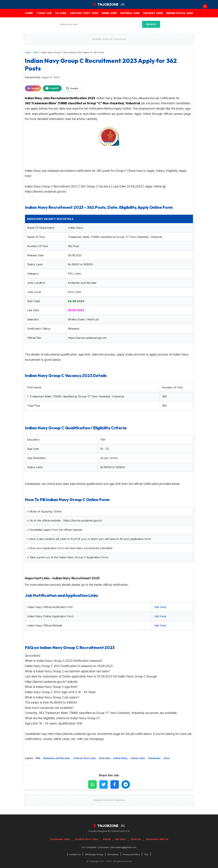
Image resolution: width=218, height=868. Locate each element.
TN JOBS (61, 13)
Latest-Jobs (138, 758)
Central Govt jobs (84, 13)
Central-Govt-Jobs (85, 758)
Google (72, 88)
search (151, 24)
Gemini (33, 88)
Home (29, 13)
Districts (136, 839)
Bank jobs (109, 13)
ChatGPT (52, 88)
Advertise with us (157, 839)
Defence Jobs (130, 13)
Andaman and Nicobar (57, 758)
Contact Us (75, 854)
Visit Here (160, 607)
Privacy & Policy (131, 854)
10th (38, 758)
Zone (167, 758)
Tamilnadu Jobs (60, 839)
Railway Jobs (153, 13)
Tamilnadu (154, 758)
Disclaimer (113, 854)
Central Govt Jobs (87, 839)
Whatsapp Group (94, 854)
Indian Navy (121, 758)
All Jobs (121, 839)
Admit (107, 839)
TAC (146, 854)
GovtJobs (105, 758)
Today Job (44, 13)
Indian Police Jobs (180, 13)
